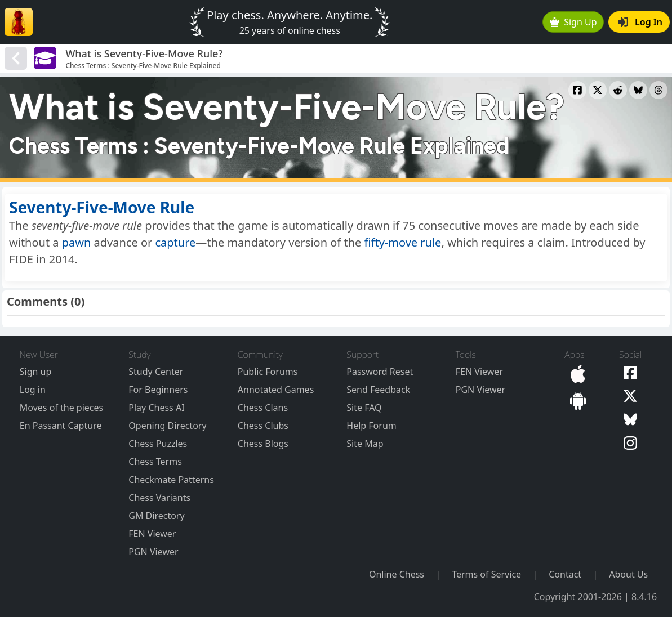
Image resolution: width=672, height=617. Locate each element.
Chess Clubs (263, 426)
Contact (565, 574)
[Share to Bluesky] (638, 90)
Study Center (156, 372)
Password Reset (380, 372)
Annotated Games (276, 390)
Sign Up (573, 22)
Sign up (36, 372)
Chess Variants (159, 498)
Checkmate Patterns (171, 480)
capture (175, 242)
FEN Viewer (152, 534)
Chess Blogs (263, 444)
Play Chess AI (156, 408)
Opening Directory (167, 426)
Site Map (365, 444)
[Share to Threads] (658, 90)
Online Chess (397, 574)
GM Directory (156, 516)
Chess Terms (155, 462)
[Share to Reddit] (618, 90)
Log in (33, 390)
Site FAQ (364, 408)
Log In (640, 22)
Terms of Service (486, 574)
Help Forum (371, 426)
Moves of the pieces (61, 408)
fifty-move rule (403, 242)
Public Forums (268, 372)
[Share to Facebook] (577, 90)
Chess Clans (263, 408)
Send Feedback (378, 390)
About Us (628, 574)
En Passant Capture (61, 426)
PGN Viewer (153, 552)
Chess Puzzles (158, 444)
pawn (77, 242)
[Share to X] (598, 90)
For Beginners (158, 390)
